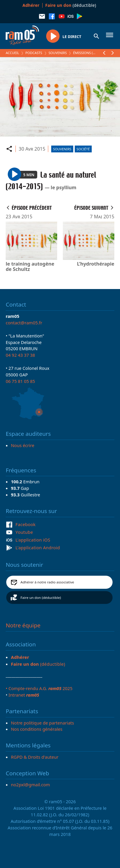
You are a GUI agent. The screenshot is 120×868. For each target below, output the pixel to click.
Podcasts (34, 53)
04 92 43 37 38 (20, 355)
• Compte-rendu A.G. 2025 (39, 688)
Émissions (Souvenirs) (93, 53)
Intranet (24, 695)
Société (83, 149)
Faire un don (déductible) (41, 598)
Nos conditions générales (37, 729)
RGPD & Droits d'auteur (35, 757)
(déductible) (71, 5)
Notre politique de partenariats (43, 723)
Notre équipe (23, 625)
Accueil (12, 53)
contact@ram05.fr (24, 323)
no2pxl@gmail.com (31, 785)
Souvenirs (58, 53)
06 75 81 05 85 (20, 381)
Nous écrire (23, 445)
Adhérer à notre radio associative (47, 582)
